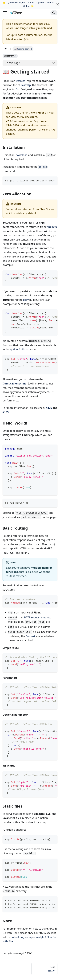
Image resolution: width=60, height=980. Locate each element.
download (22, 155)
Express (21, 81)
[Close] (58, 4)
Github (27, 6)
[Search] (54, 13)
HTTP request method (37, 617)
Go (17, 89)
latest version (15, 39)
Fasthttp (26, 85)
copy (26, 300)
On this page (12, 63)
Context (30, 636)
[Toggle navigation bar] (5, 13)
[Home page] (6, 49)
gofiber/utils (17, 349)
